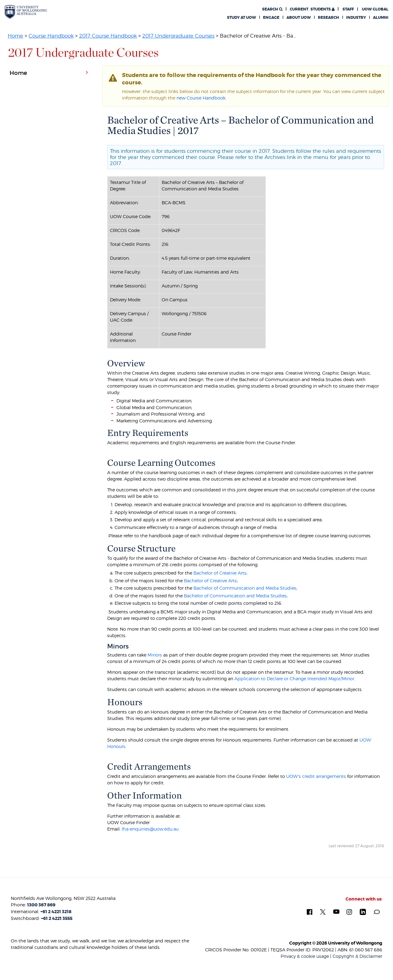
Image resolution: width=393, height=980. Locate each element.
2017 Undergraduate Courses (178, 36)
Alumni (381, 18)
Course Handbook (51, 36)
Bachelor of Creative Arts (220, 573)
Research (328, 18)
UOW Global (375, 9)
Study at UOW (241, 18)
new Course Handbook (201, 98)
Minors (155, 655)
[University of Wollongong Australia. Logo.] (26, 12)
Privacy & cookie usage (305, 956)
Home (15, 36)
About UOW (299, 18)
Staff (348, 9)
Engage (271, 18)
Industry (356, 18)
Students (312, 9)
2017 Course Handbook (108, 36)
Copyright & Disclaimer (357, 956)
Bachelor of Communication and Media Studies (245, 588)
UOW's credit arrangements (316, 776)
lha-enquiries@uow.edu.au (150, 829)
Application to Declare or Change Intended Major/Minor (294, 679)
